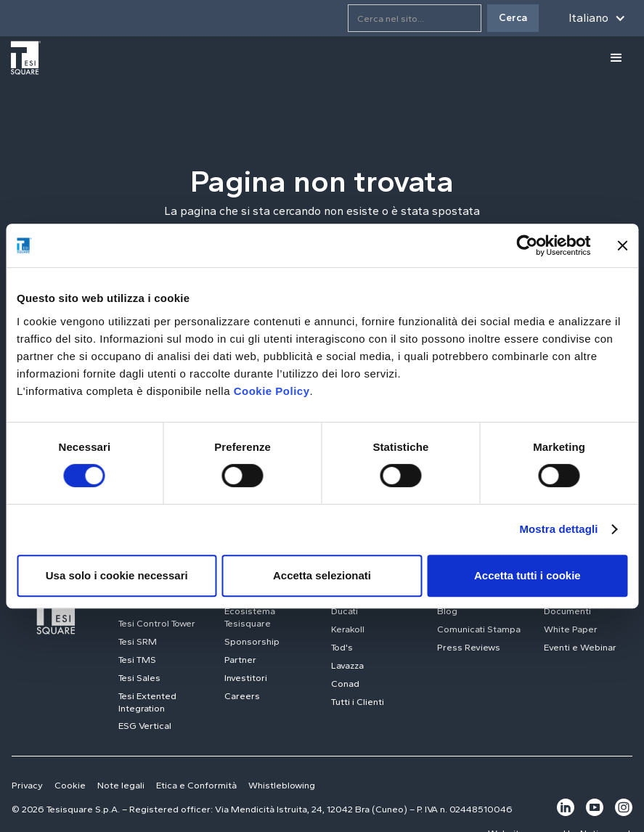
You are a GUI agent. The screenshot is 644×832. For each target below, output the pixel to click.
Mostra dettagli (558, 529)
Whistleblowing (282, 785)
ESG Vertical (145, 726)
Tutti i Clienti (358, 702)
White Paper (571, 629)
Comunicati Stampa (479, 629)
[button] (594, 18)
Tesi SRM (138, 641)
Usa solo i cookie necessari (117, 575)
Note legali (121, 785)
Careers (242, 696)
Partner (240, 660)
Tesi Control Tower (157, 623)
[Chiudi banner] (622, 245)
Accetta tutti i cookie (527, 575)
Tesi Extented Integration (147, 702)
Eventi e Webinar (580, 647)
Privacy (27, 785)
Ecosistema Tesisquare (250, 617)
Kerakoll (348, 629)
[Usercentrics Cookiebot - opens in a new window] (527, 245)
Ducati (345, 611)
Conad (345, 684)
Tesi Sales (139, 678)
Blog (447, 611)
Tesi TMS (137, 660)
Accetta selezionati (322, 575)
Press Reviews (469, 647)
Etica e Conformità (196, 785)
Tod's (342, 647)
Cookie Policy (272, 391)
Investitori (246, 678)
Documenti (567, 611)
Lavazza (347, 665)
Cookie (70, 785)
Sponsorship (252, 641)
